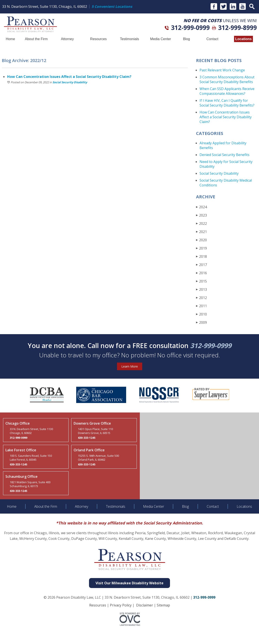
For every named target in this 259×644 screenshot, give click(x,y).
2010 (201, 314)
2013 (201, 289)
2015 (201, 281)
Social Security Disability (70, 82)
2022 (201, 223)
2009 (201, 322)
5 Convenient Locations (112, 7)
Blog (186, 39)
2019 (201, 248)
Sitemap (163, 605)
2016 (201, 273)
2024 (201, 207)
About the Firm (36, 39)
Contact (212, 39)
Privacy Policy (121, 605)
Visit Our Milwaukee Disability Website (129, 583)
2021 (201, 232)
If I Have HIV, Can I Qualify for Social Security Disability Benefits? (227, 103)
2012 (201, 298)
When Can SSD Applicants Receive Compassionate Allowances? (227, 91)
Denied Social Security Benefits (224, 155)
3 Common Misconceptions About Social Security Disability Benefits (227, 79)
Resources (98, 39)
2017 (201, 265)
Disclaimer (145, 605)
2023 (201, 215)
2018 (201, 256)
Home (10, 39)
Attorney (67, 39)
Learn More (130, 366)
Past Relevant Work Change (222, 70)
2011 (201, 306)
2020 (201, 240)
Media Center (161, 39)
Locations (244, 39)
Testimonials (129, 39)
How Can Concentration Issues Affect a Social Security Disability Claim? (69, 77)
